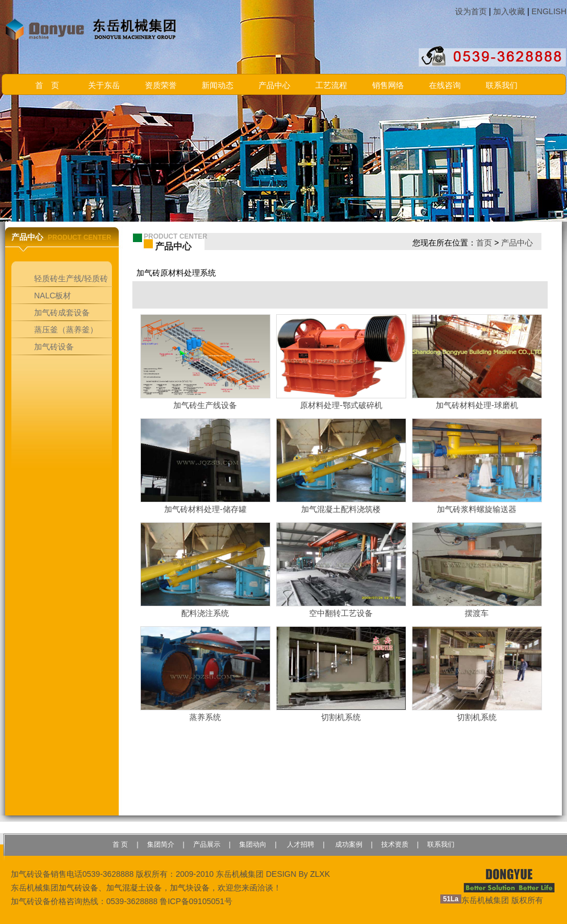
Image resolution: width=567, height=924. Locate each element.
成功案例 (347, 844)
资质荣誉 (161, 86)
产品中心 (274, 86)
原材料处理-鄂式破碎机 (341, 405)
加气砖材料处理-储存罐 (205, 509)
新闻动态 (218, 86)
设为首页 (471, 11)
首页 (484, 243)
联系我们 (502, 86)
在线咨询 (445, 86)
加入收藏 (509, 11)
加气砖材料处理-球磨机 (477, 405)
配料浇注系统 (205, 613)
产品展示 (207, 844)
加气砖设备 (78, 888)
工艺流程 (331, 86)
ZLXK (320, 874)
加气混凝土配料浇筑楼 (341, 509)
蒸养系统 (205, 717)
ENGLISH (549, 11)
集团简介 (161, 844)
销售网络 (388, 86)
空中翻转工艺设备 (341, 613)
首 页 (47, 86)
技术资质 (395, 844)
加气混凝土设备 (134, 888)
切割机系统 (341, 717)
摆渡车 (477, 613)
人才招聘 (300, 844)
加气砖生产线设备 (205, 405)
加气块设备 (190, 888)
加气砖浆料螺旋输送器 (477, 509)
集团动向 (253, 844)
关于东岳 (104, 86)
